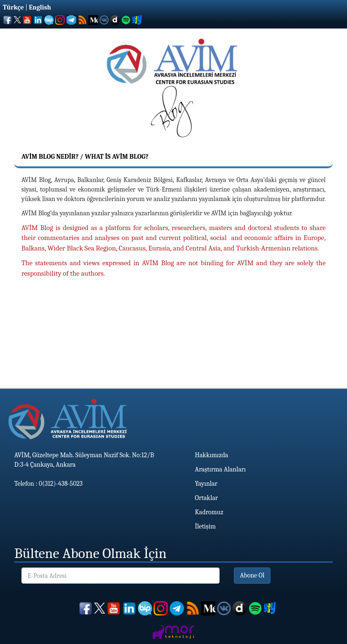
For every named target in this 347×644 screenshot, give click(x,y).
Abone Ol (252, 575)
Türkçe (13, 7)
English (40, 7)
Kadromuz (209, 512)
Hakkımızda (212, 455)
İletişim (205, 526)
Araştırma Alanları (220, 469)
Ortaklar (206, 498)
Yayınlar (206, 484)
